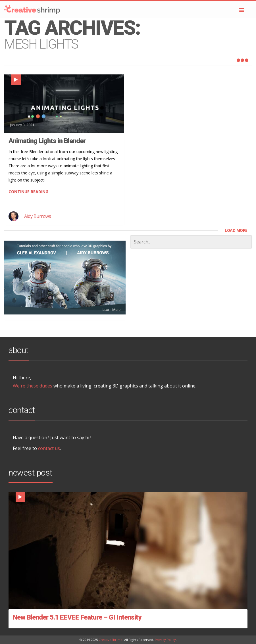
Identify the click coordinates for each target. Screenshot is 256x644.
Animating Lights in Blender (47, 141)
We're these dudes (33, 386)
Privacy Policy (165, 640)
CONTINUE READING (28, 192)
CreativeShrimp (111, 640)
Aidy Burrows (38, 216)
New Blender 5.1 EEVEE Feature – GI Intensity (77, 617)
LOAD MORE (236, 230)
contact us (49, 448)
